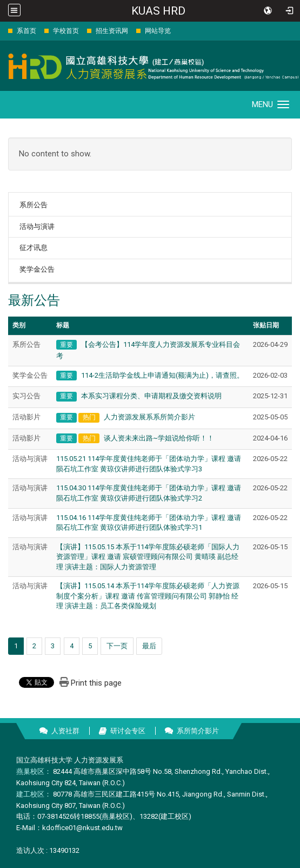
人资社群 (65, 731)
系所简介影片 (198, 731)
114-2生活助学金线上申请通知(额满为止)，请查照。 (162, 375)
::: (2, 31)
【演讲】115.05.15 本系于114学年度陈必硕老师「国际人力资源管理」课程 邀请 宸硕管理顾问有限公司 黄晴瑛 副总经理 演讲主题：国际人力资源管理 (148, 557)
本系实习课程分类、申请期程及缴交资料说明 (151, 396)
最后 (149, 646)
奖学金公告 (37, 269)
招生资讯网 (112, 31)
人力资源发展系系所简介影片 (149, 417)
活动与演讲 (37, 226)
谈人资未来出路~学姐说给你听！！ (159, 438)
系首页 (26, 31)
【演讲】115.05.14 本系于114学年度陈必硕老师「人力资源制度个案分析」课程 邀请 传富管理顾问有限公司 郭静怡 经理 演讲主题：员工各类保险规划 (148, 596)
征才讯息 (34, 248)
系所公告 (34, 205)
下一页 (117, 646)
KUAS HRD (158, 11)
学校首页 (66, 31)
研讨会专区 (128, 731)
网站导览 (158, 31)
